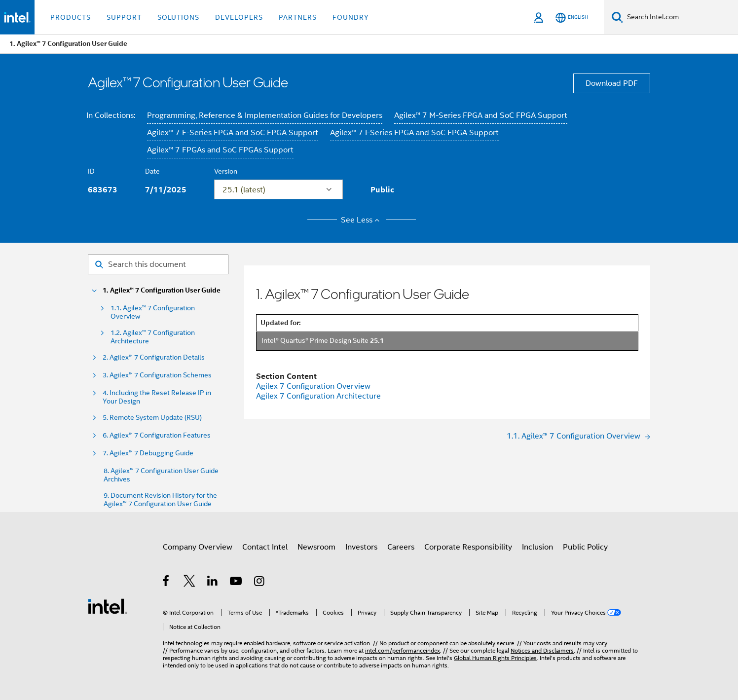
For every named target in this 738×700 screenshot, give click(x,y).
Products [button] (71, 17)
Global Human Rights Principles (495, 658)
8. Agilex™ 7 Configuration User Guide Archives (161, 475)
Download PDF (612, 83)
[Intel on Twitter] (190, 583)
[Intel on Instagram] (260, 583)
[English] (572, 18)
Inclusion (537, 547)
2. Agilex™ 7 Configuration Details (154, 357)
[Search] (617, 17)
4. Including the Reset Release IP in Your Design (157, 397)
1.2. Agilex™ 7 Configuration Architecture (153, 337)
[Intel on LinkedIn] (213, 583)
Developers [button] (239, 17)
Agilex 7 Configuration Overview (313, 386)
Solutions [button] (178, 17)
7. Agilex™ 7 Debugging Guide (148, 453)
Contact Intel (265, 547)
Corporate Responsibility (468, 547)
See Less (362, 220)
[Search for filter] (158, 264)
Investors (361, 547)
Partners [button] (298, 17)
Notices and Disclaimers (542, 650)
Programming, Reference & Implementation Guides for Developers (265, 115)
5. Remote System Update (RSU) (152, 418)
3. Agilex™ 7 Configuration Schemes (157, 375)
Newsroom (316, 547)
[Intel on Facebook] (166, 583)
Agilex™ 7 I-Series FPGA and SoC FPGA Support (414, 133)
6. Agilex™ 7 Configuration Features (157, 435)
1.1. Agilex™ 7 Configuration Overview (153, 312)
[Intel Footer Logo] (108, 606)
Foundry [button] (351, 17)
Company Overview (198, 547)
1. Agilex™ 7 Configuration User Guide (162, 290)
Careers (401, 547)
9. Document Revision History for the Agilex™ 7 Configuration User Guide (160, 500)
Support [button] (124, 17)
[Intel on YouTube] (237, 583)
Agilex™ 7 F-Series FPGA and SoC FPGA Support (233, 133)
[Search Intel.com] (681, 17)
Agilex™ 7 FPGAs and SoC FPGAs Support (220, 150)
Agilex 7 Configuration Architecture (318, 396)
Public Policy (585, 547)
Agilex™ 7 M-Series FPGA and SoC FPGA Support (481, 115)
